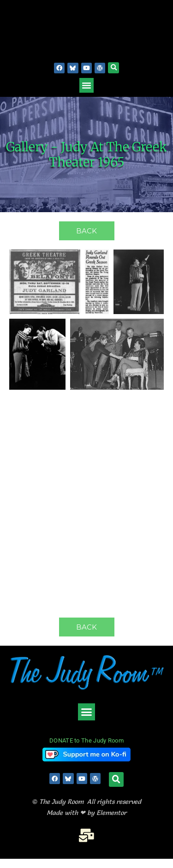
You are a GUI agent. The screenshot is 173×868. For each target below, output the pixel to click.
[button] (113, 68)
